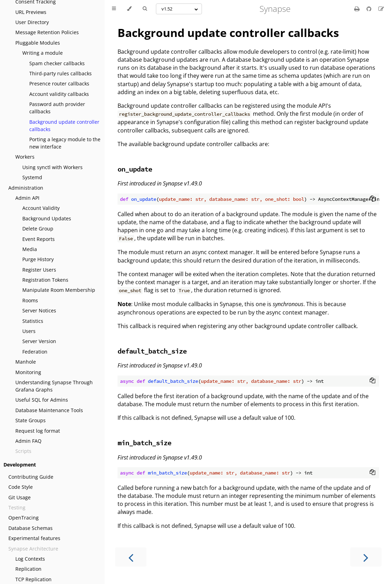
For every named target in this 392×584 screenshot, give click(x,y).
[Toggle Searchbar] (145, 9)
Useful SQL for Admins (42, 400)
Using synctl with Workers (52, 167)
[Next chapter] (366, 557)
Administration (26, 188)
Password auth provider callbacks (57, 108)
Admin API (27, 198)
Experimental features (34, 538)
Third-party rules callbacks (61, 73)
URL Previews (31, 12)
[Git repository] (370, 9)
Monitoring (28, 372)
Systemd (32, 177)
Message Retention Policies (47, 32)
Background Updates (47, 218)
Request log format (38, 431)
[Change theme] (129, 9)
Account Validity (41, 208)
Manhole (26, 362)
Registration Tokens (45, 280)
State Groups (31, 420)
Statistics (33, 321)
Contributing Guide (31, 477)
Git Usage (20, 497)
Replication (28, 569)
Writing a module (43, 53)
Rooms (30, 300)
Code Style (21, 487)
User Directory (32, 22)
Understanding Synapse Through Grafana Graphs (54, 386)
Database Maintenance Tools (49, 410)
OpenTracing (24, 518)
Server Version (39, 341)
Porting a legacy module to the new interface (65, 143)
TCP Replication (33, 579)
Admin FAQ (28, 441)
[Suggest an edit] (381, 9)
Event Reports (39, 239)
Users (29, 331)
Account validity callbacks (59, 94)
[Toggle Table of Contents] (114, 9)
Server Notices (39, 310)
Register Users (39, 270)
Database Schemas (31, 528)
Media (30, 249)
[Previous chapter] (131, 557)
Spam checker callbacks (57, 63)
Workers (25, 157)
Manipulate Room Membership (59, 290)
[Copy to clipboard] (372, 199)
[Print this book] (358, 9)
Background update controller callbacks (64, 126)
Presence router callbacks (59, 84)
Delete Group (38, 229)
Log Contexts (30, 559)
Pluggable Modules (38, 43)
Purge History (38, 259)
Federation (35, 352)
